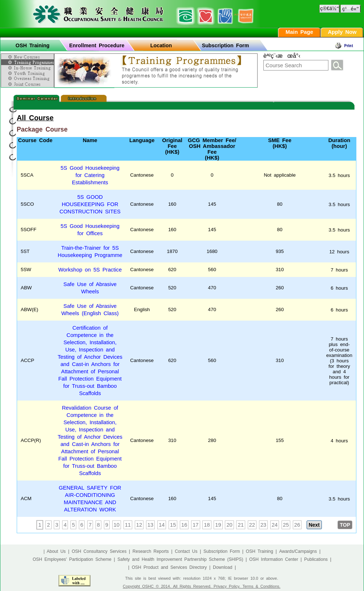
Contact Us (186, 551)
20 (229, 525)
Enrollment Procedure (97, 45)
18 (207, 525)
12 (139, 525)
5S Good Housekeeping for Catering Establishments (90, 175)
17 (195, 525)
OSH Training (33, 45)
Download (223, 567)
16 (184, 525)
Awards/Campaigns (298, 551)
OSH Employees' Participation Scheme (72, 559)
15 (173, 525)
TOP (345, 525)
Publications (316, 559)
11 (128, 525)
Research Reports (151, 551)
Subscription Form (226, 45)
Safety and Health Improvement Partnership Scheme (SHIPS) (180, 559)
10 (117, 525)
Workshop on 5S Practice (90, 270)
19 (218, 525)
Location (161, 45)
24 (275, 525)
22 (252, 525)
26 (297, 525)
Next (314, 525)
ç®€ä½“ (329, 8)
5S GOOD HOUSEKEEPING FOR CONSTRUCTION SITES (90, 204)
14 (162, 525)
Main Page (299, 32)
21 (240, 525)
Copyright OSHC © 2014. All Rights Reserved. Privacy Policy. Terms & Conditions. (202, 586)
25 (286, 525)
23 (263, 525)
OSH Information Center (274, 559)
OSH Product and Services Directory (169, 567)
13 (150, 525)
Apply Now (342, 32)
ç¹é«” (351, 9)
